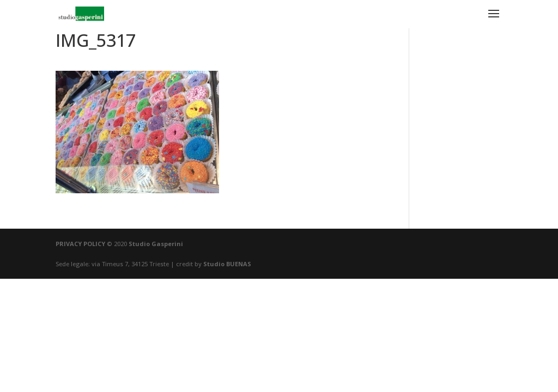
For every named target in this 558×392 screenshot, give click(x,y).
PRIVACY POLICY (80, 244)
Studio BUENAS (227, 264)
